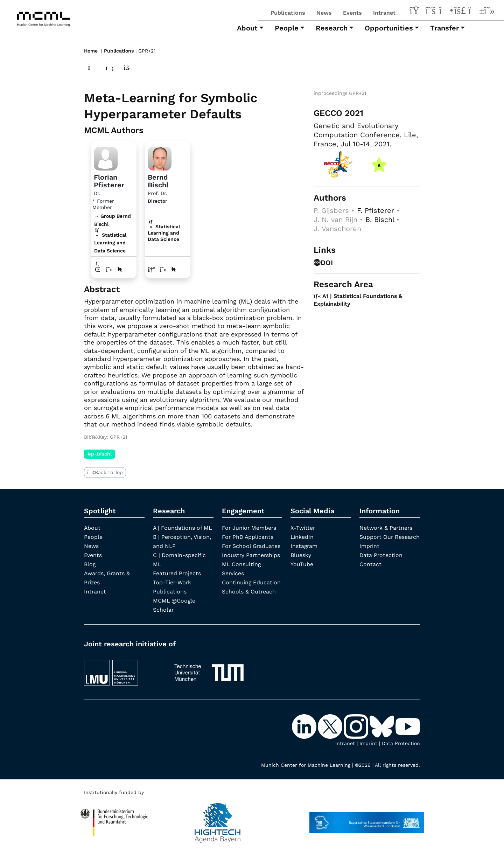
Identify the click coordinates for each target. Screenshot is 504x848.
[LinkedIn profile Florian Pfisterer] (98, 269)
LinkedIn (302, 537)
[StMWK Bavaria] (367, 819)
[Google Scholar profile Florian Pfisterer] (110, 269)
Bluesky (301, 555)
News (324, 13)
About (92, 527)
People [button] (287, 28)
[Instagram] (445, 12)
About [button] (247, 28)
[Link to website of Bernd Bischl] (152, 269)
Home (91, 51)
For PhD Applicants (248, 537)
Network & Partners (386, 527)
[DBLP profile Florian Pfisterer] (120, 269)
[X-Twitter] (430, 12)
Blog (90, 564)
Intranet (384, 13)
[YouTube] (475, 12)
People (93, 537)
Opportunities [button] (389, 28)
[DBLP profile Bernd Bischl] (174, 269)
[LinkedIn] (416, 12)
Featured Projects (177, 573)
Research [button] (332, 28)
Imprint (370, 555)
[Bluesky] (460, 12)
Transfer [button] (444, 28)
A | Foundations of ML (183, 527)
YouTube (302, 564)
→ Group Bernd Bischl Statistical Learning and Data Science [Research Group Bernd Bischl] (113, 233)
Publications (288, 13)
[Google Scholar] (489, 12)
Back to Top (105, 472)
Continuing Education (251, 582)
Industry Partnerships (251, 555)
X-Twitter (303, 527)
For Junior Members (250, 527)
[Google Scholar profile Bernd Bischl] (164, 269)
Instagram (304, 546)
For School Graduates (252, 546)
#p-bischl (100, 454)
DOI (323, 262)
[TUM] (209, 669)
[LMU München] (123, 669)
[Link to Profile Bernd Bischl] (160, 157)
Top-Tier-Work (172, 582)
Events (352, 13)
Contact (370, 573)
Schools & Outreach (249, 591)
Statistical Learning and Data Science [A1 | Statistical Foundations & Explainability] (164, 232)
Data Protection (381, 564)
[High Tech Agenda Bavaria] (114, 819)
